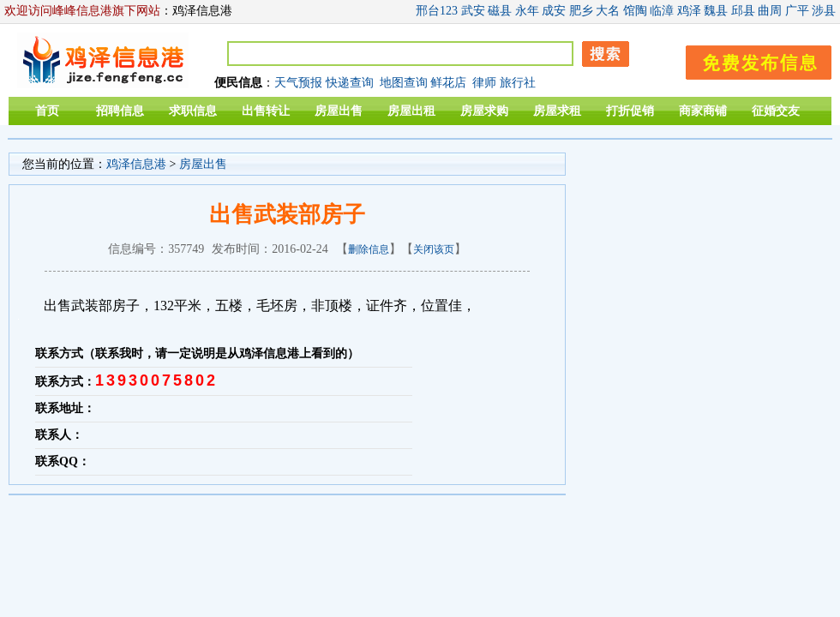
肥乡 (581, 11)
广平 (797, 11)
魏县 (716, 11)
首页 (47, 111)
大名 (608, 11)
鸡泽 (689, 11)
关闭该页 (434, 249)
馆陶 (635, 11)
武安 (473, 11)
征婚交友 (776, 111)
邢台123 (437, 11)
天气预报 (298, 83)
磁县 (500, 11)
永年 (527, 11)
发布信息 (750, 60)
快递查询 (350, 83)
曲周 (770, 11)
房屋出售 (339, 111)
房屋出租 (411, 111)
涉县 (824, 11)
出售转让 (266, 111)
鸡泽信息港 (136, 164)
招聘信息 (120, 111)
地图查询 (404, 83)
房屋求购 (484, 111)
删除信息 (369, 249)
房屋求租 (557, 111)
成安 (554, 11)
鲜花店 (448, 83)
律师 (484, 83)
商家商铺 (703, 111)
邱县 (743, 11)
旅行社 (518, 83)
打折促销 (630, 111)
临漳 (662, 11)
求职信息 (193, 111)
